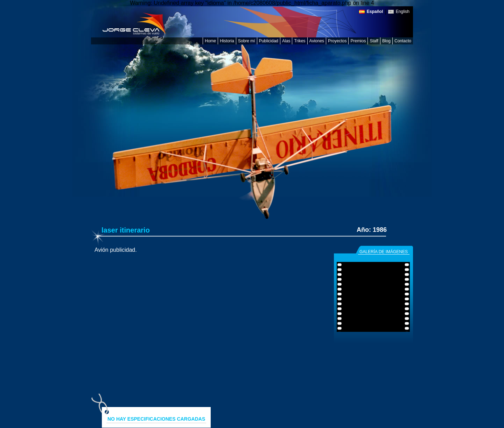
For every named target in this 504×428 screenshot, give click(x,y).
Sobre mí (247, 41)
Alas (286, 41)
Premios (358, 41)
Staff (374, 41)
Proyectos (337, 41)
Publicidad (269, 41)
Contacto (403, 41)
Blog (386, 41)
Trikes (300, 41)
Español (375, 12)
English (403, 12)
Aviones (317, 41)
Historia (227, 41)
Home (210, 41)
